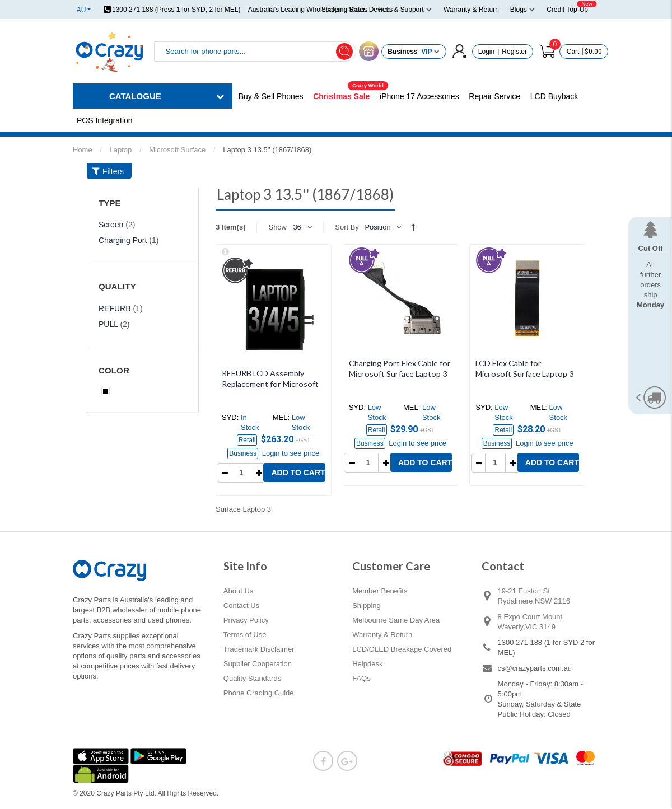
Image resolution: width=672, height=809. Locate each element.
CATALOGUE (135, 96)
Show (277, 227)
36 (297, 227)
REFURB (115, 308)
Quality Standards (252, 678)
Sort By (347, 227)
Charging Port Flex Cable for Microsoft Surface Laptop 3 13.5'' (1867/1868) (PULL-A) (400, 373)
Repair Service (494, 96)
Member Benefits (380, 591)
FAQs (361, 678)
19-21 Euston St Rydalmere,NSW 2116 (534, 596)
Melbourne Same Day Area (396, 620)
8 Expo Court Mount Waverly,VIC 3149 (530, 622)
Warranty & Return (382, 635)
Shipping (367, 605)
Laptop (121, 150)
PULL (108, 324)
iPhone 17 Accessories (419, 96)
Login (486, 52)
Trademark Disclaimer (259, 649)
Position (377, 227)
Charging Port (123, 240)
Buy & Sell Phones (271, 96)
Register (514, 52)
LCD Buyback (554, 96)
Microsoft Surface (177, 150)
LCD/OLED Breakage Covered (402, 649)
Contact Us (241, 605)
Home (83, 150)
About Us (238, 591)
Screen (111, 225)
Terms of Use (245, 635)
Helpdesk (367, 664)
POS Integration (105, 120)
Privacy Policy (246, 620)
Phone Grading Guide (259, 693)
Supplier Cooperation (258, 664)
